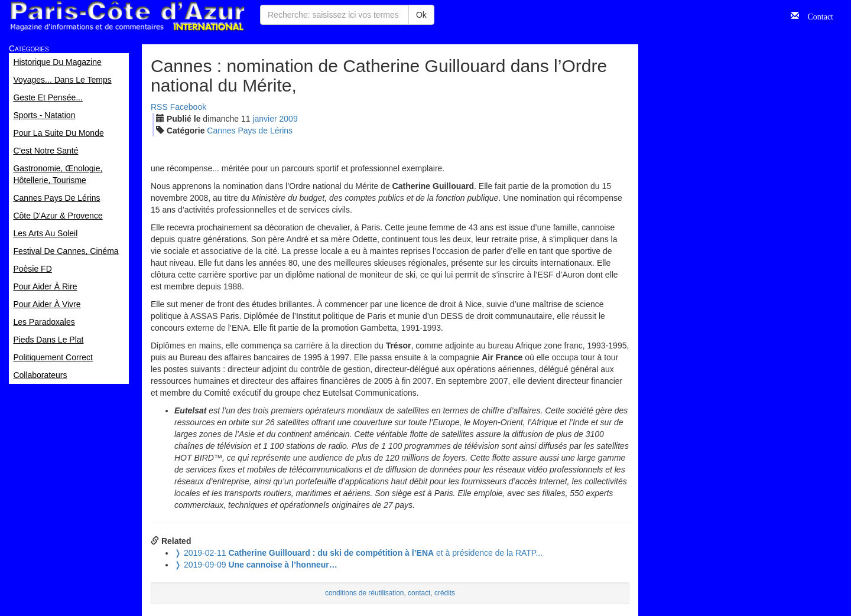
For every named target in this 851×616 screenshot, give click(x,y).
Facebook (188, 107)
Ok (421, 15)
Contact (816, 15)
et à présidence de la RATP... (358, 553)
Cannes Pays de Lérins (250, 131)
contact (419, 593)
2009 (289, 119)
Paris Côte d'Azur (127, 16)
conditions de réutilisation (365, 593)
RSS (159, 107)
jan (264, 119)
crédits (445, 593)
